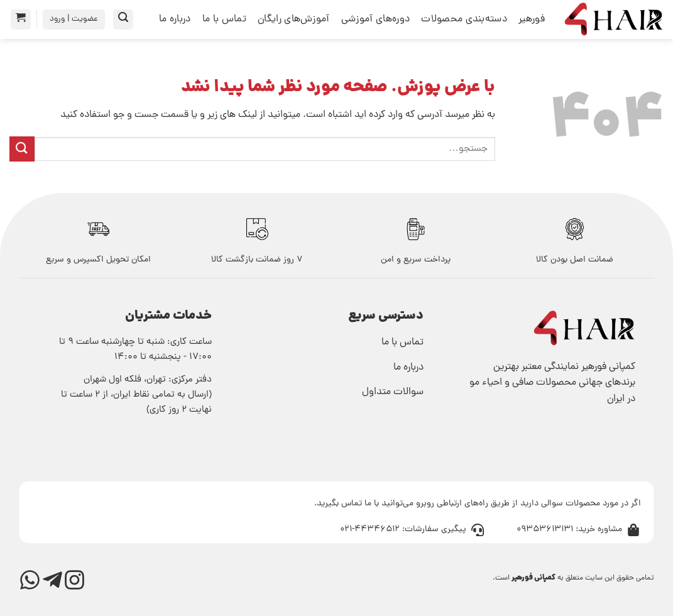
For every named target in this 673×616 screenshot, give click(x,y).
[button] (123, 19)
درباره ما (175, 19)
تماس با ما (224, 19)
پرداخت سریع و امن (416, 260)
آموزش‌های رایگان (294, 19)
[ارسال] (22, 149)
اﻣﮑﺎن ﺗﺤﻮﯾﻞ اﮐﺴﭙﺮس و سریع (98, 260)
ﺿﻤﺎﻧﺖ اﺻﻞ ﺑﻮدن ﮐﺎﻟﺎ (575, 260)
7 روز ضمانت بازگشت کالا (257, 260)
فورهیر (532, 19)
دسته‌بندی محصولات (464, 19)
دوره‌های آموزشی (375, 19)
